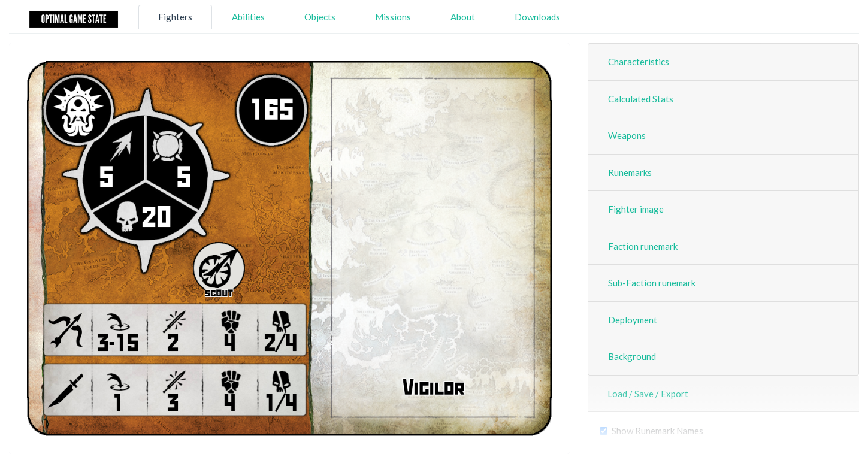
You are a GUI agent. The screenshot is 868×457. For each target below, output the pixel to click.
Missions (393, 17)
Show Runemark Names (657, 431)
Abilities (248, 17)
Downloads (537, 17)
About (463, 17)
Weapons (627, 135)
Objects (320, 17)
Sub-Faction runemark (652, 283)
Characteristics (639, 62)
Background (632, 356)
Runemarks (630, 172)
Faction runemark (643, 246)
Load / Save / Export (648, 394)
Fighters (175, 17)
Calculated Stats (641, 99)
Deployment (633, 320)
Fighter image (636, 209)
